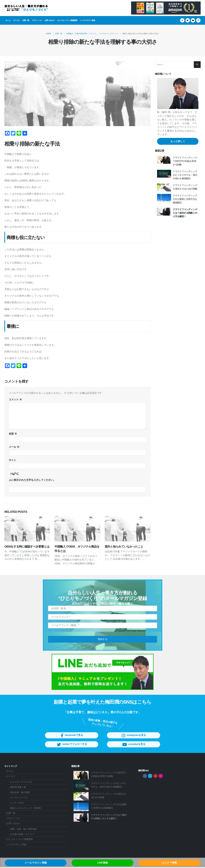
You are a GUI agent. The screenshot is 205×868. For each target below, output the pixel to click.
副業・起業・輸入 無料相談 (24, 830)
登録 (102, 636)
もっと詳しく (178, 141)
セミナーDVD (17, 803)
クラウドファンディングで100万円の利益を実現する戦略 (185, 161)
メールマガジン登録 (88, 20)
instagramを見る (133, 739)
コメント (15, 400)
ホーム (8, 20)
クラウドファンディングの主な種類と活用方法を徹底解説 (185, 199)
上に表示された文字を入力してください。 (32, 480)
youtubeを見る (133, 748)
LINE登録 (102, 863)
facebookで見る (72, 739)
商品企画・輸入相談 (20, 793)
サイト (12, 460)
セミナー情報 (169, 863)
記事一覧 (26, 20)
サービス (17, 20)
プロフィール (37, 20)
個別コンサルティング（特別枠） (27, 809)
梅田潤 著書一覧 (18, 788)
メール (14, 447)
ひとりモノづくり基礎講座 (67, 20)
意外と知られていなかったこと (124, 547)
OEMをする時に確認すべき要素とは (27, 547)
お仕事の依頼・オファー (22, 835)
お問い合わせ (50, 20)
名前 (13, 434)
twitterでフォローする (72, 748)
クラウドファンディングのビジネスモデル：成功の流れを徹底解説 (185, 175)
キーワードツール (19, 798)
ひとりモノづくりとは (21, 783)
